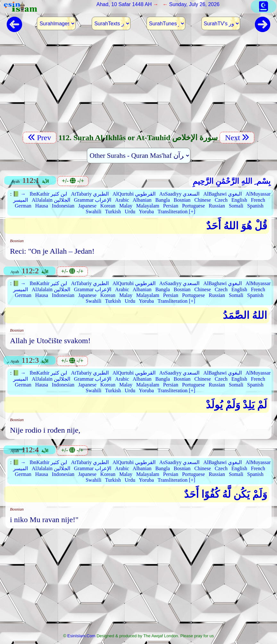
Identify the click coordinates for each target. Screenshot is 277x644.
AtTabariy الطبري (90, 194)
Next (237, 138)
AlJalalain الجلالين (51, 200)
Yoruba (146, 212)
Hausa (42, 206)
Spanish (255, 206)
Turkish (113, 212)
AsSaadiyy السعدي (179, 194)
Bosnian (182, 200)
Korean (108, 206)
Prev (40, 138)
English (239, 200)
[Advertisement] (139, 85)
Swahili (93, 212)
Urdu (130, 212)
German (23, 206)
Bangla (162, 200)
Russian (217, 206)
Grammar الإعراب (93, 200)
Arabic (122, 200)
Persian (171, 206)
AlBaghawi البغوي (222, 194)
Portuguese (193, 206)
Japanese (87, 206)
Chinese (203, 200)
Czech (221, 200)
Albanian (142, 200)
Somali (236, 206)
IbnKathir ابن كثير (48, 194)
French (258, 200)
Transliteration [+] (176, 212)
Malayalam (148, 206)
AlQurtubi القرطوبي (134, 194)
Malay (126, 206)
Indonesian (63, 206)
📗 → (19, 194)
